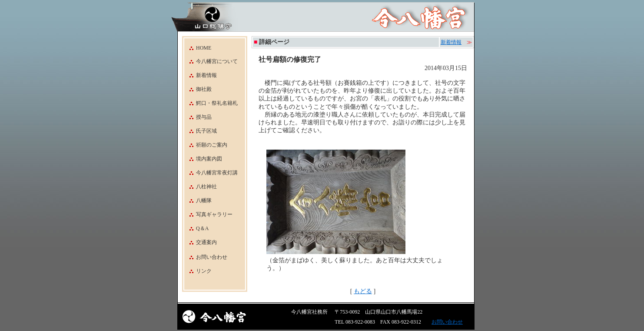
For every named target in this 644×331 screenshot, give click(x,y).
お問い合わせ (212, 257)
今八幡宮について (211, 61)
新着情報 (201, 75)
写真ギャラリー (208, 214)
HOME (198, 48)
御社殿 (198, 89)
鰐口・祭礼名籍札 (211, 103)
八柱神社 (201, 187)
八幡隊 (198, 201)
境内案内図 (203, 159)
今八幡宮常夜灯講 (211, 173)
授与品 (198, 117)
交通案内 (201, 242)
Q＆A (196, 228)
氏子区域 (201, 131)
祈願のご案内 (206, 145)
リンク (204, 271)
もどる (363, 291)
